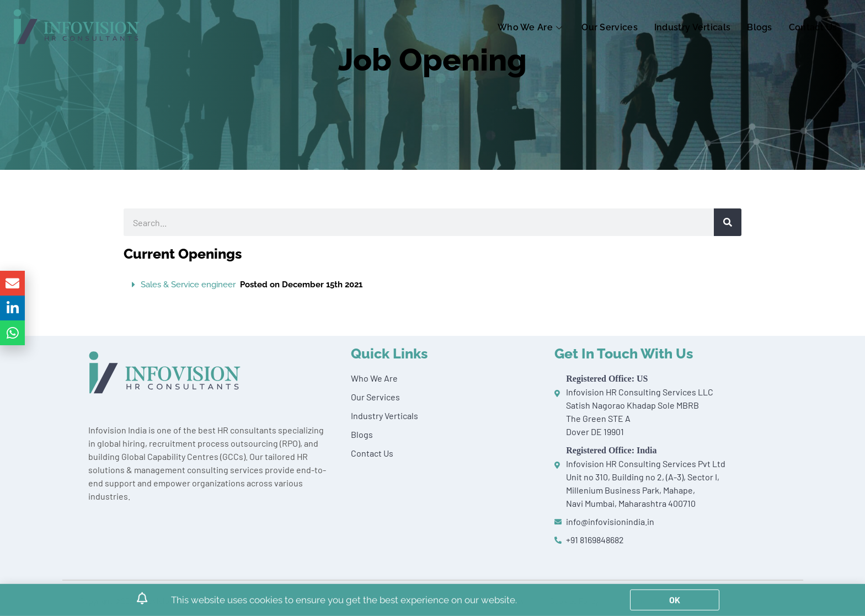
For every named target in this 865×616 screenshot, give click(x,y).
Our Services (610, 27)
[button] (432, 285)
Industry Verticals (692, 27)
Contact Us (813, 27)
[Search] (728, 222)
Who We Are (531, 27)
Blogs (760, 27)
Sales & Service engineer (252, 285)
